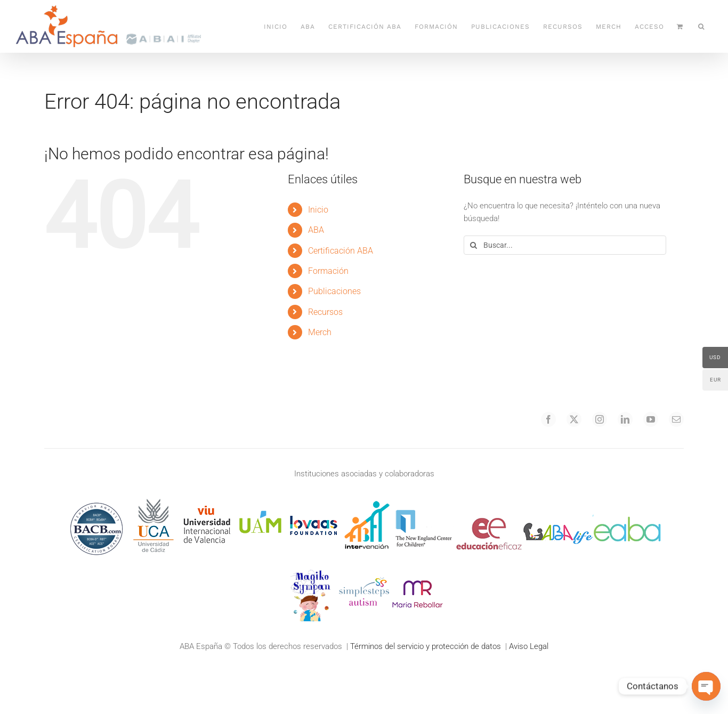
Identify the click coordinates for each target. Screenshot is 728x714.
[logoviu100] (207, 502)
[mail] (676, 419)
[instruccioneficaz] (489, 502)
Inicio (318, 210)
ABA (316, 230)
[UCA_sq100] (153, 502)
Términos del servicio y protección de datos (426, 646)
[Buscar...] (565, 245)
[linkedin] (625, 419)
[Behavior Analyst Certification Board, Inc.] (96, 502)
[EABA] (627, 502)
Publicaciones (334, 291)
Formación (328, 271)
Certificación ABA (341, 251)
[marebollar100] (417, 572)
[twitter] (574, 419)
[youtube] (651, 419)
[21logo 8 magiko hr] (311, 572)
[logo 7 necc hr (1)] (424, 502)
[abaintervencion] (367, 502)
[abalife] (558, 502)
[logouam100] (260, 502)
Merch (320, 332)
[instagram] (600, 419)
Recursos (325, 312)
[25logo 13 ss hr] (364, 572)
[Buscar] (473, 245)
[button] (701, 26)
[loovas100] (313, 502)
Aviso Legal (529, 646)
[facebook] (548, 419)
